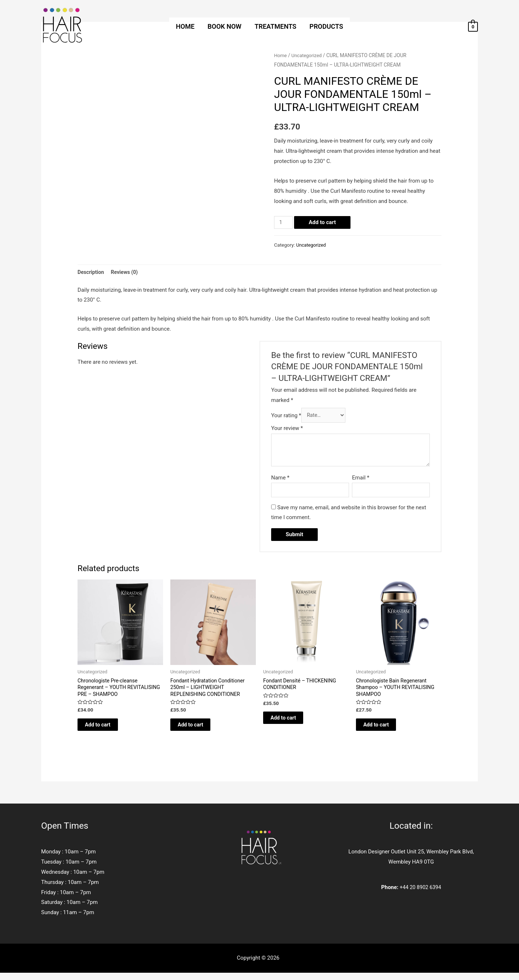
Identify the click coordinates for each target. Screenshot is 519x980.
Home (281, 55)
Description (92, 272)
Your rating (286, 417)
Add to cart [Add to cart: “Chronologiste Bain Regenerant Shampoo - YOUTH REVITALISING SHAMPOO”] (384, 730)
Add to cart (323, 222)
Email (360, 479)
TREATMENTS (275, 26)
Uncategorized (308, 55)
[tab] (92, 273)
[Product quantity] (284, 222)
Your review (287, 430)
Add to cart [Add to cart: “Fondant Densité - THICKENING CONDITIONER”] (291, 723)
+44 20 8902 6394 (421, 895)
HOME (185, 26)
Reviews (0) (127, 272)
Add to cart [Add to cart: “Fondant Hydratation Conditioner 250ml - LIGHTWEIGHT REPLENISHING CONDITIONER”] (199, 730)
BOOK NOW (224, 26)
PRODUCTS (326, 26)
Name (280, 479)
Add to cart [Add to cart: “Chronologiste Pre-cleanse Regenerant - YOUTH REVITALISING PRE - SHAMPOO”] (106, 730)
